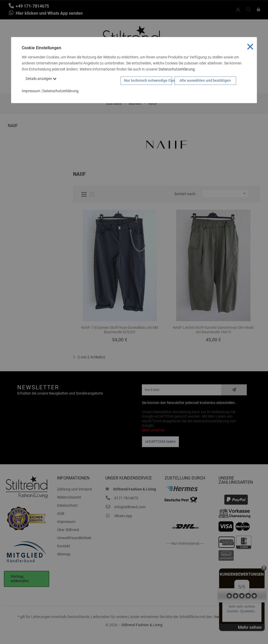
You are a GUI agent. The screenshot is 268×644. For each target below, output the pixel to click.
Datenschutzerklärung (177, 69)
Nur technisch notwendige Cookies (148, 80)
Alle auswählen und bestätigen (205, 80)
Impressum (31, 91)
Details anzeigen (41, 79)
